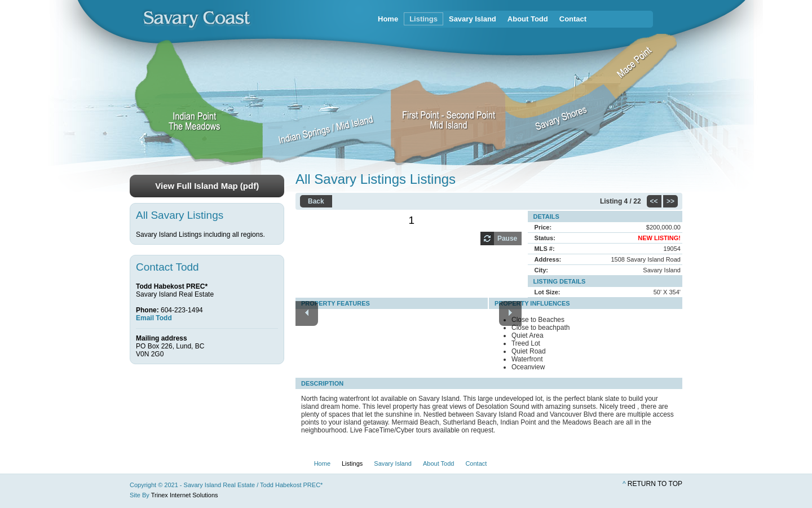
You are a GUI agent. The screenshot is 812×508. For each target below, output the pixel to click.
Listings (423, 19)
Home (388, 19)
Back (316, 201)
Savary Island (473, 19)
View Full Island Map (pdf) (207, 186)
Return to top (655, 484)
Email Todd (154, 318)
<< (654, 201)
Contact (573, 19)
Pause (507, 238)
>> (670, 201)
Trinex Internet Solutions (185, 495)
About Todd (528, 19)
